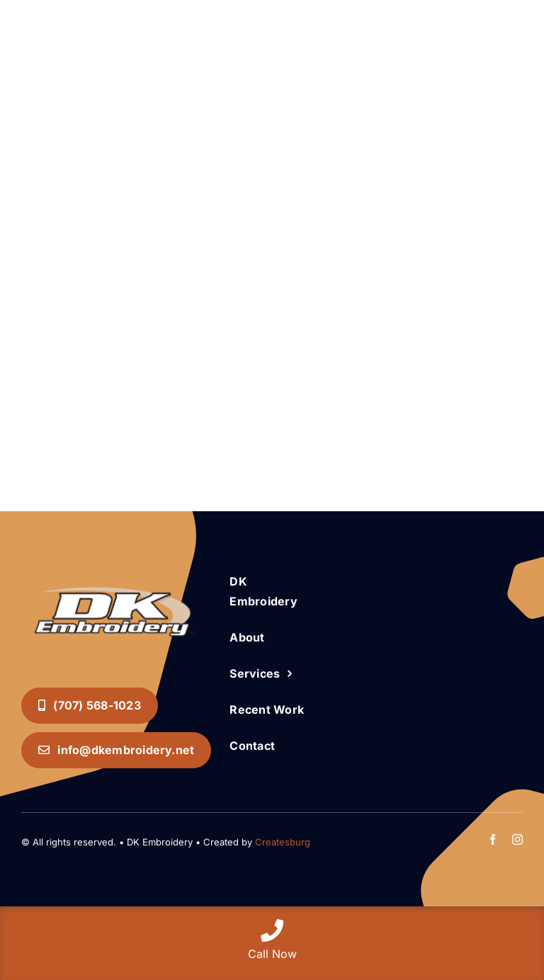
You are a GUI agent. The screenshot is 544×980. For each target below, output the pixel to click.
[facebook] (493, 839)
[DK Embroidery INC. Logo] (115, 574)
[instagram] (517, 839)
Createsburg (283, 842)
